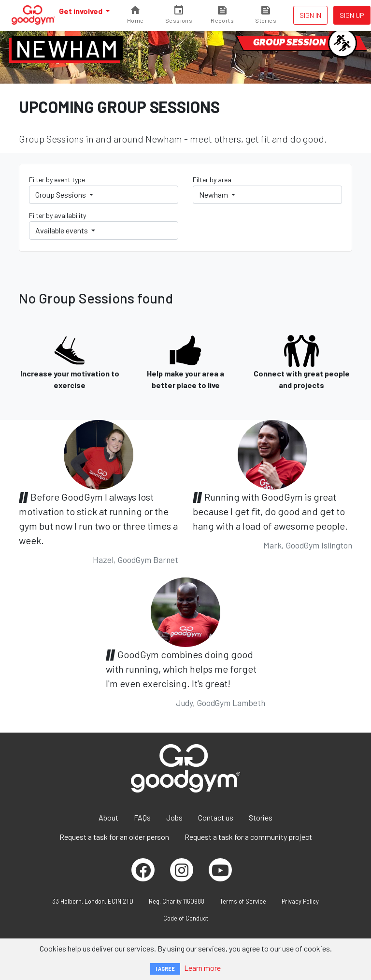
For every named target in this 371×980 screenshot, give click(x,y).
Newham (67, 48)
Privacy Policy (300, 901)
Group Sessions (61, 195)
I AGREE (165, 969)
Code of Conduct (186, 918)
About (108, 817)
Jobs (174, 817)
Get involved (81, 11)
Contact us (216, 817)
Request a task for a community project (248, 837)
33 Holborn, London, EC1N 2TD (93, 901)
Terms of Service (243, 901)
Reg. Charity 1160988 (177, 901)
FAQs (142, 817)
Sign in (310, 15)
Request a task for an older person (114, 837)
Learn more (202, 968)
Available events (62, 230)
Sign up (352, 15)
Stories (261, 817)
